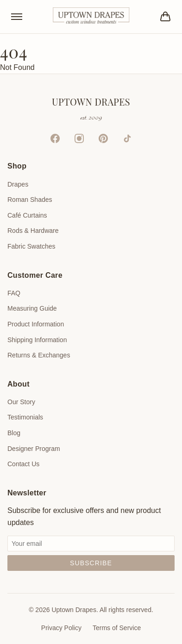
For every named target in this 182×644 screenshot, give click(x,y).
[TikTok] (127, 138)
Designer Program (34, 449)
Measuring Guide (32, 308)
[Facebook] (55, 138)
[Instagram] (79, 138)
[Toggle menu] (17, 17)
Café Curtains (27, 215)
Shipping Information (37, 340)
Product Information (36, 324)
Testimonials (25, 417)
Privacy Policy (61, 628)
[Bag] (165, 17)
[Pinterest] (103, 138)
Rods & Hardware (33, 231)
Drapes (18, 184)
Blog (14, 433)
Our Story (21, 402)
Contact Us (23, 464)
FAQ (14, 293)
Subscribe (91, 563)
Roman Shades (30, 200)
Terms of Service (117, 628)
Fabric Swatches (31, 246)
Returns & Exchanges (39, 355)
